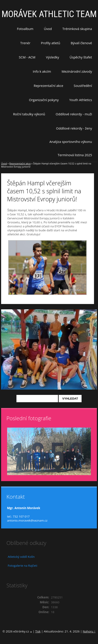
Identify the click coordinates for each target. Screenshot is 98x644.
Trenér (25, 43)
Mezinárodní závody (77, 71)
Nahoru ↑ (89, 631)
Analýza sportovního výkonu (71, 142)
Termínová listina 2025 (75, 155)
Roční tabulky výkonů (29, 114)
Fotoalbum (25, 29)
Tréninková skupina (77, 29)
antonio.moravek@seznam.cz (27, 520)
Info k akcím (42, 71)
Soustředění (83, 86)
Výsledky (53, 57)
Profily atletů (51, 43)
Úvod (48, 29)
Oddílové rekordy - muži (74, 114)
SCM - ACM (27, 57)
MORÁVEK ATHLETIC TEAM (49, 14)
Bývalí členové (81, 43)
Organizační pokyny (44, 100)
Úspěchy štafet (81, 57)
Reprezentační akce (49, 86)
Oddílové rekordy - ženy (74, 128)
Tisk (38, 631)
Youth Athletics (81, 100)
